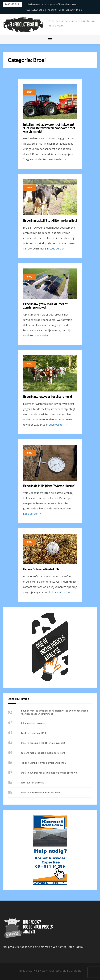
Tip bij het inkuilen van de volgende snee (43, 763)
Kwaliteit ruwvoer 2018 (33, 733)
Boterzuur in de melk (32, 783)
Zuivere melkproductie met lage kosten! (43, 753)
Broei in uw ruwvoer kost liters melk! (48, 397)
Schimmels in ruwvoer (33, 723)
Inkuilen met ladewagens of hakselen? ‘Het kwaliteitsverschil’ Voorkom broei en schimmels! (49, 128)
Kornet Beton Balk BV (71, 947)
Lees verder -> (57, 159)
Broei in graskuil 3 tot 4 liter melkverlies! (50, 221)
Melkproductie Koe (56, 30)
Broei (30, 92)
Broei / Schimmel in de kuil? (41, 569)
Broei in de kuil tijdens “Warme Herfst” (49, 486)
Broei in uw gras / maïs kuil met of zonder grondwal (45, 306)
